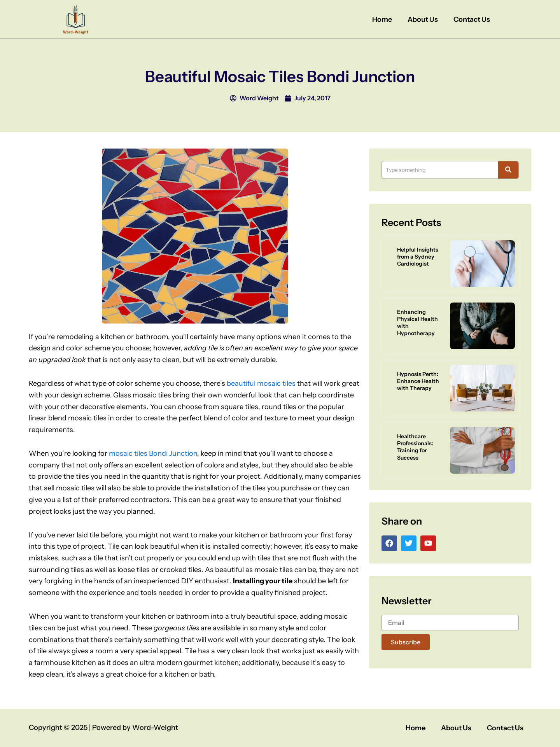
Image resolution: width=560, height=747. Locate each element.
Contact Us (472, 19)
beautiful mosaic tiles (261, 383)
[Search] (440, 170)
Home (382, 19)
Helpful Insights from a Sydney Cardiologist (418, 257)
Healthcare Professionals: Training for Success (415, 447)
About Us (423, 19)
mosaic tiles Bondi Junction (153, 453)
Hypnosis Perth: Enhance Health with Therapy (418, 381)
